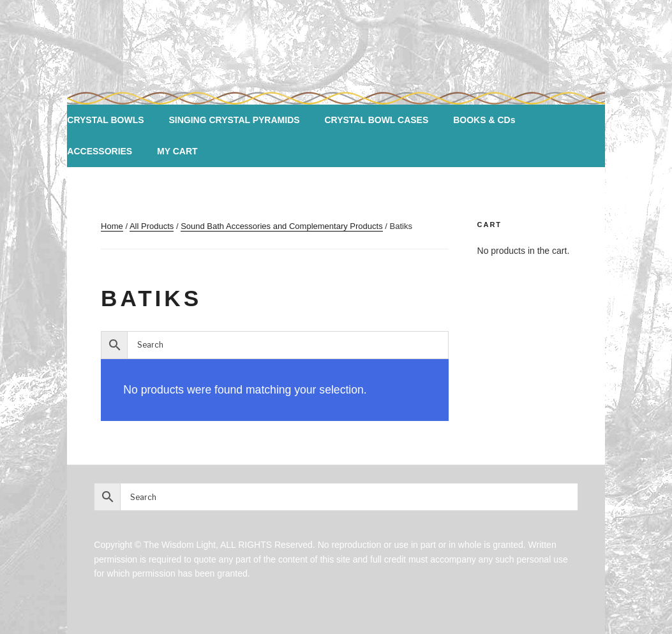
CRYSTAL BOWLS (105, 120)
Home (112, 226)
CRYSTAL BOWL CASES (376, 120)
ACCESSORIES (100, 151)
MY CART (177, 151)
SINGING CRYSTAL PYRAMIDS (234, 120)
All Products (152, 226)
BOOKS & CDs (484, 120)
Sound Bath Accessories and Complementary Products (282, 226)
